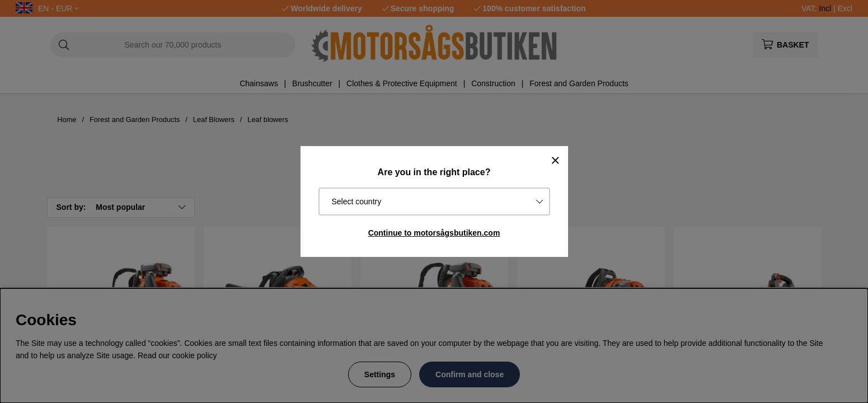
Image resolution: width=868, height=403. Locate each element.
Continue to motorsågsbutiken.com (434, 233)
